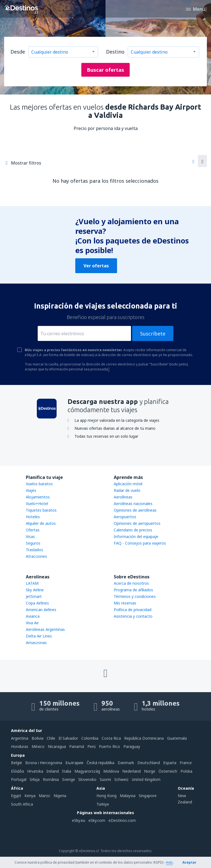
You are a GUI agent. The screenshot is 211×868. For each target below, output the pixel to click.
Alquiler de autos (41, 523)
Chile (51, 738)
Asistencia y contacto (133, 616)
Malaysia (128, 796)
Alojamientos (38, 497)
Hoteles (33, 517)
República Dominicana (144, 738)
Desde (18, 52)
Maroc (45, 796)
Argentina (20, 738)
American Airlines (41, 610)
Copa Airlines (37, 603)
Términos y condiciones (135, 596)
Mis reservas (125, 603)
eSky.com (97, 820)
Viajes (31, 490)
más (169, 862)
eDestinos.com (122, 820)
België (16, 763)
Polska (186, 771)
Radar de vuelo (127, 490)
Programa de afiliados (133, 590)
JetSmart (34, 596)
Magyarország (87, 771)
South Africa (22, 804)
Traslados (34, 550)
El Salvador (68, 738)
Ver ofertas (96, 266)
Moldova (111, 771)
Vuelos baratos (39, 484)
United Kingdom (146, 779)
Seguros (33, 543)
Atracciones (36, 556)
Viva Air (32, 623)
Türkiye (103, 804)
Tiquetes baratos (41, 510)
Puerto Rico (109, 746)
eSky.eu (79, 820)
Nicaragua (57, 746)
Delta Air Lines (39, 636)
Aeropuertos (125, 517)
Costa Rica (111, 738)
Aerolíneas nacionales (133, 504)
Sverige (69, 779)
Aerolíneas (123, 497)
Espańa (170, 763)
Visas (30, 536)
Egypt (16, 796)
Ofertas (33, 530)
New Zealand (185, 799)
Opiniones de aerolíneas (135, 510)
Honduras (20, 746)
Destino (115, 52)
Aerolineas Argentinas (45, 629)
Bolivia (38, 738)
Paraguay (132, 746)
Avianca (33, 616)
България (74, 763)
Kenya (30, 796)
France (186, 763)
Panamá (77, 746)
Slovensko (87, 779)
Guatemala (177, 738)
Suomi (105, 779)
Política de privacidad (133, 610)
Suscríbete (153, 334)
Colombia (90, 738)
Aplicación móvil (128, 484)
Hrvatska (35, 771)
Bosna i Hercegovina (44, 763)
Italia (67, 771)
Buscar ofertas (105, 70)
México (38, 746)
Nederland (131, 771)
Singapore (148, 796)
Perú (91, 746)
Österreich (168, 771)
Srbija (35, 779)
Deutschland (149, 763)
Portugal (19, 779)
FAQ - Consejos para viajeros (140, 543)
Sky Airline (35, 590)
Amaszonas (36, 643)
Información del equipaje (136, 536)
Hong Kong (106, 796)
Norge (150, 771)
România (51, 779)
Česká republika (100, 763)
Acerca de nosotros (131, 583)
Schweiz (121, 779)
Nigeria (60, 796)
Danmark (126, 763)
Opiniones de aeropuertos (137, 523)
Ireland (53, 771)
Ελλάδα (17, 771)
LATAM (32, 583)
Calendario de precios (133, 530)
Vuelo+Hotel (37, 504)
